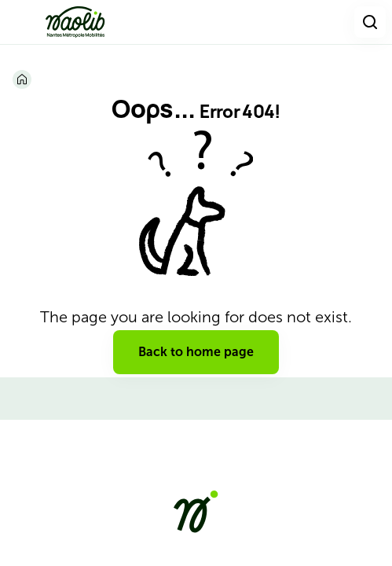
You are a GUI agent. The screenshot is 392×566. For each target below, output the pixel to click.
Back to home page (196, 352)
